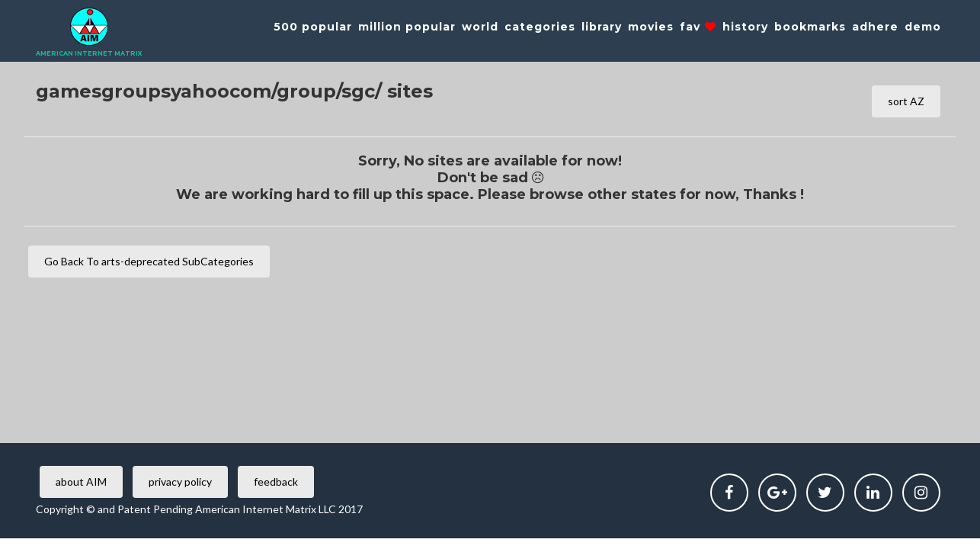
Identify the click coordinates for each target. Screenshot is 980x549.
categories (540, 27)
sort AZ (906, 101)
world (480, 27)
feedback (276, 482)
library (602, 27)
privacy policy (180, 482)
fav (698, 27)
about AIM (81, 482)
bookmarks (810, 27)
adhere (875, 27)
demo (923, 27)
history (745, 27)
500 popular (313, 27)
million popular (407, 27)
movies (651, 27)
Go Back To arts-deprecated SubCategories (149, 261)
